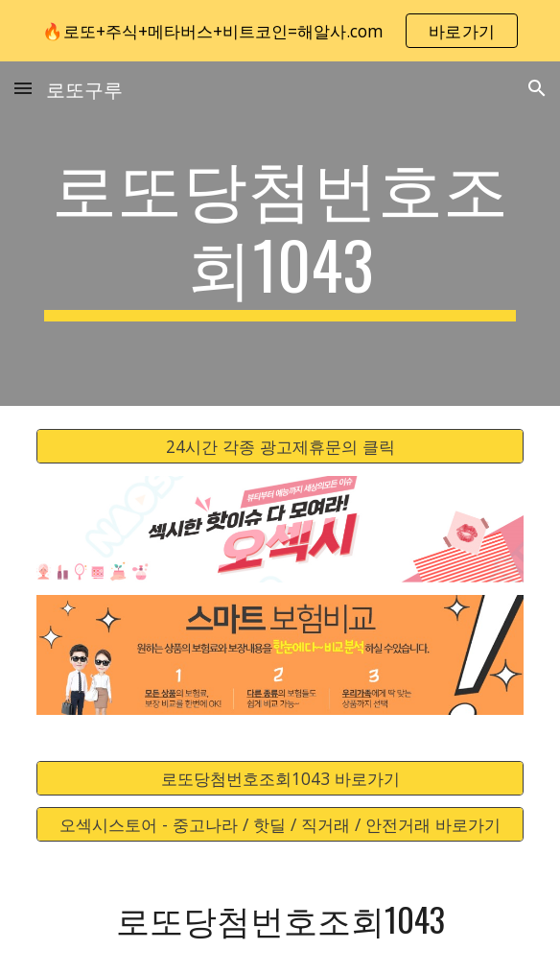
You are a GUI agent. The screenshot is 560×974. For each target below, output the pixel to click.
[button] (23, 88)
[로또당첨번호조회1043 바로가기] (280, 778)
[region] (280, 31)
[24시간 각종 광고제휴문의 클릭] (280, 447)
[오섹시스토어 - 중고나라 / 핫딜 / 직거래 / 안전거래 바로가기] (280, 825)
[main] (280, 234)
